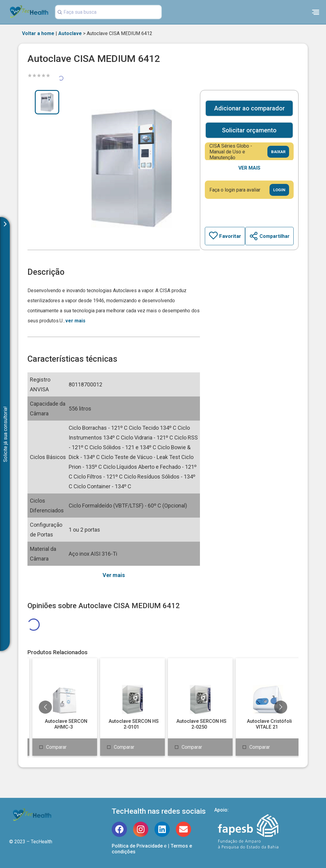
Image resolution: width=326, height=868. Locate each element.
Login (279, 190)
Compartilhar (269, 236)
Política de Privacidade (137, 846)
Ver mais (249, 168)
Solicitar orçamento (249, 130)
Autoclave (70, 33)
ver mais (75, 321)
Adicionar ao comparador (249, 108)
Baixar (278, 152)
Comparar (56, 747)
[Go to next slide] (281, 707)
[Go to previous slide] (45, 707)
